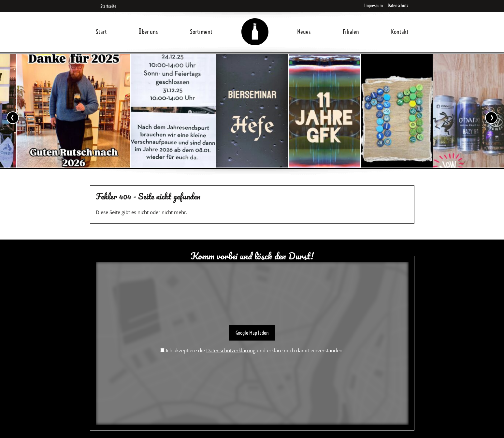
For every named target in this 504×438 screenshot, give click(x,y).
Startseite (106, 6)
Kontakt (400, 32)
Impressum (374, 6)
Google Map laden (252, 333)
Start (101, 32)
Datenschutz (398, 6)
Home (255, 24)
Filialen (351, 32)
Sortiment (201, 32)
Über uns (148, 32)
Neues (304, 32)
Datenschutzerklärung (231, 350)
